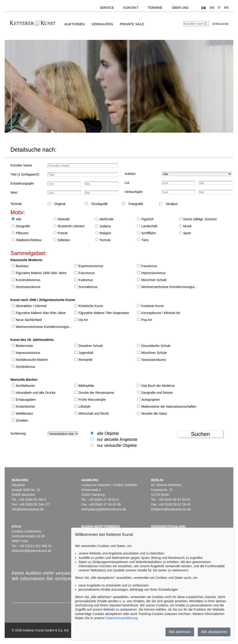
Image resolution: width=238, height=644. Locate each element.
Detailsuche (220, 24)
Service (107, 8)
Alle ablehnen (180, 632)
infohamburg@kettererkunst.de (104, 509)
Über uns (180, 8)
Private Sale (132, 24)
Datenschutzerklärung (122, 618)
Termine (155, 8)
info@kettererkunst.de (28, 509)
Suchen (200, 434)
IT (219, 8)
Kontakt (131, 8)
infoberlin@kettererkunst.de (171, 509)
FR (226, 8)
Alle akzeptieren (214, 632)
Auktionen (74, 24)
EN (212, 8)
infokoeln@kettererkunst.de (31, 551)
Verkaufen (102, 24)
